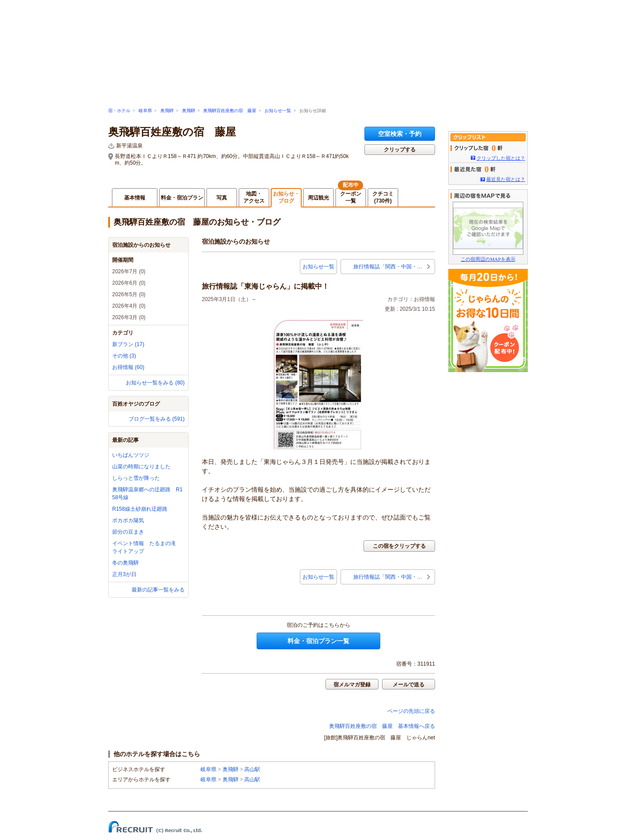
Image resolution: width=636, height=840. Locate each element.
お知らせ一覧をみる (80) (155, 383)
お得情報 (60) (128, 367)
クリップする (400, 150)
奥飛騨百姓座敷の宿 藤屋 (230, 111)
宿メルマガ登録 (352, 685)
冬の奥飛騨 (125, 563)
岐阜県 (145, 111)
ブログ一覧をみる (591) (157, 419)
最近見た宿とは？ (506, 179)
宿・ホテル (119, 111)
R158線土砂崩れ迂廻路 (142, 509)
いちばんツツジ (131, 455)
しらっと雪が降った (136, 478)
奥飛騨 (167, 111)
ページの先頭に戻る (411, 711)
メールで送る (409, 685)
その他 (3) (124, 356)
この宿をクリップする (399, 546)
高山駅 (252, 769)
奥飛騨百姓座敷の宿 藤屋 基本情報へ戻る (382, 726)
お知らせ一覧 (278, 111)
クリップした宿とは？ (501, 158)
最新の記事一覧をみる (158, 590)
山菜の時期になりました (141, 467)
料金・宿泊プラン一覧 (318, 641)
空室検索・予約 (400, 134)
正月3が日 (124, 574)
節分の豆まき (128, 532)
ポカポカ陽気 (128, 520)
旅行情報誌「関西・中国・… (388, 267)
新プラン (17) (128, 344)
